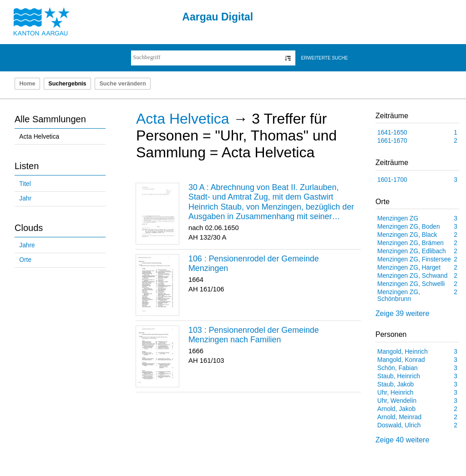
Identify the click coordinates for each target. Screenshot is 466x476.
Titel (25, 184)
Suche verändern (122, 84)
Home (27, 84)
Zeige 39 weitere (402, 313)
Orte (25, 260)
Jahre (27, 245)
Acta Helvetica (39, 137)
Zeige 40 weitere (402, 440)
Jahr (25, 198)
